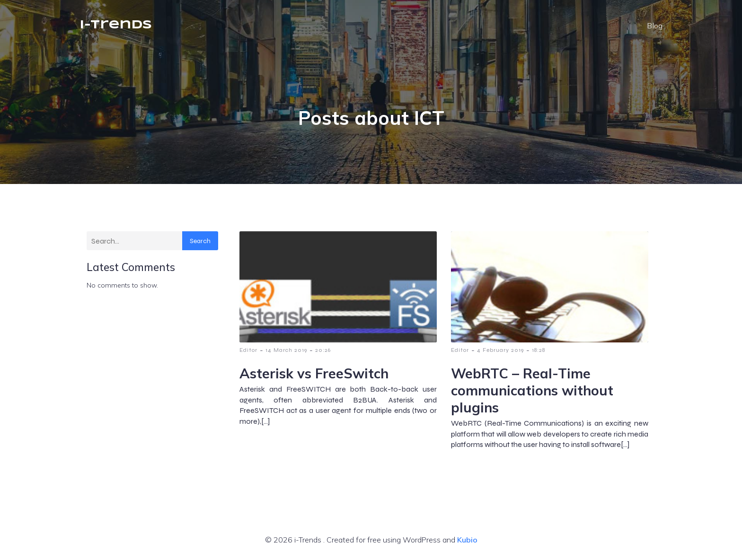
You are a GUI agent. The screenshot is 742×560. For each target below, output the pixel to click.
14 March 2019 (286, 350)
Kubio (467, 540)
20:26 (323, 350)
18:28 (539, 350)
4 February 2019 (500, 350)
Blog (655, 26)
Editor (248, 350)
